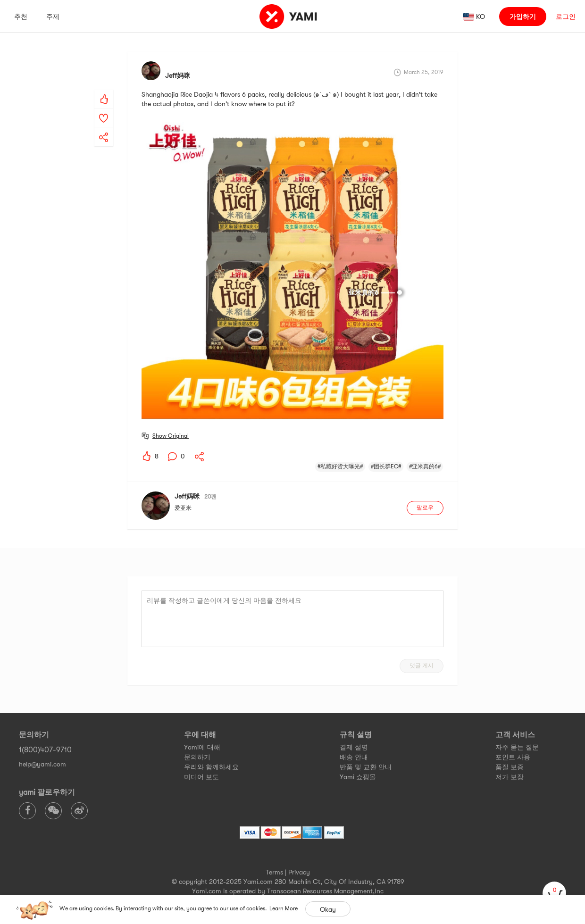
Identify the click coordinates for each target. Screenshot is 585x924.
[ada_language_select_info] (474, 17)
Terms (274, 872)
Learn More (284, 908)
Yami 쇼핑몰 (358, 777)
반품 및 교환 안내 (366, 767)
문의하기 (197, 757)
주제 (53, 17)
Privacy (299, 872)
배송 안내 (354, 757)
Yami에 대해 (202, 747)
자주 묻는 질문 (517, 747)
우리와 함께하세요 (211, 767)
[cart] (554, 893)
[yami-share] (104, 128)
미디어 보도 (201, 777)
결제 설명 (354, 747)
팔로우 (425, 508)
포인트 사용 (513, 757)
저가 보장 (510, 777)
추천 (21, 17)
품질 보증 (510, 767)
